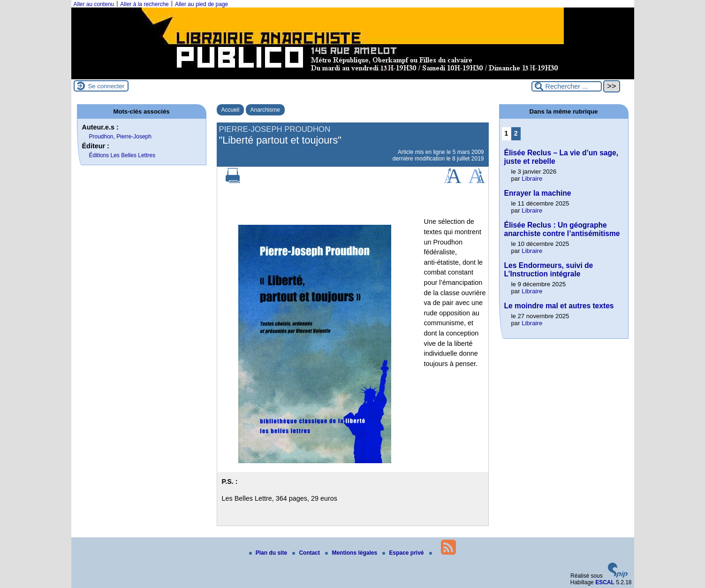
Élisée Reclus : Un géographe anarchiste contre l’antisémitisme (562, 229)
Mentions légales (352, 553)
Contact (307, 553)
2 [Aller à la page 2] (516, 133)
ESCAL (605, 582)
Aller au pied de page (201, 4)
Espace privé (404, 553)
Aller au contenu (94, 4)
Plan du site (269, 553)
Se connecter (106, 86)
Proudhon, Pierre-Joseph (120, 137)
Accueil (231, 110)
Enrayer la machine (538, 193)
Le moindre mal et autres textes (559, 306)
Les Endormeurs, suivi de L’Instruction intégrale (549, 270)
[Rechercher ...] (567, 86)
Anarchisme (265, 110)
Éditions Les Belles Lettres (122, 155)
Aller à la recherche (144, 4)
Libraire (532, 179)
